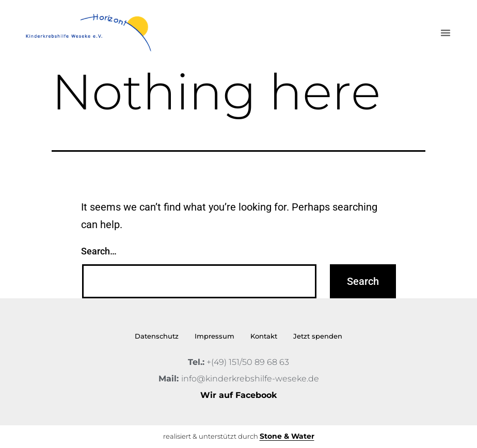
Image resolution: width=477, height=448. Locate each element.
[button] (446, 33)
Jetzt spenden (318, 336)
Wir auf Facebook (239, 395)
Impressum (214, 336)
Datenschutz (157, 336)
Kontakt (264, 336)
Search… (99, 251)
